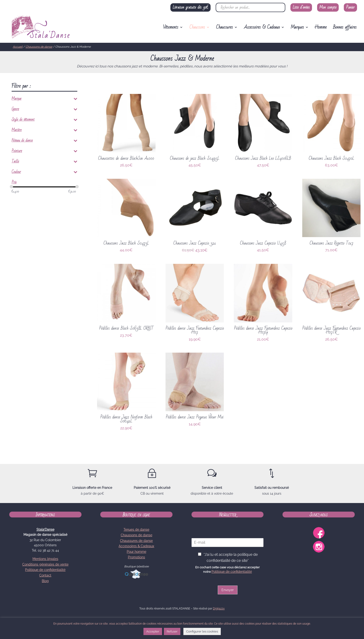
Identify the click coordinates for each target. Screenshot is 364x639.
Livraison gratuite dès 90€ (190, 7)
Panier (350, 7)
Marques (297, 28)
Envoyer (228, 590)
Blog (45, 581)
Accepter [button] (153, 631)
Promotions (136, 557)
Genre (44, 110)
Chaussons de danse (39, 47)
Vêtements (171, 28)
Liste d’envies (301, 7)
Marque (44, 99)
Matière (44, 131)
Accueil (18, 47)
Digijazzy (219, 609)
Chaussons (197, 28)
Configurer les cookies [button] (202, 631)
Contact (45, 575)
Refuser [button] (172, 631)
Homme (321, 28)
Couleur (44, 173)
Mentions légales (45, 559)
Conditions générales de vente (45, 564)
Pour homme (136, 552)
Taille (44, 162)
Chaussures (224, 28)
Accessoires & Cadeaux (262, 28)
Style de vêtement (44, 120)
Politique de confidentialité (45, 570)
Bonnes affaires (345, 28)
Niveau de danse (44, 141)
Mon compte (328, 7)
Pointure (44, 152)
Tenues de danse (136, 530)
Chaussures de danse (136, 541)
